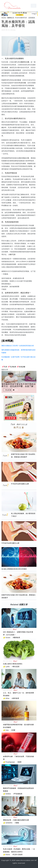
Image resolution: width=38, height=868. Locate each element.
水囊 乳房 (12, 254)
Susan (8, 637)
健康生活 (11, 18)
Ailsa (7, 698)
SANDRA (9, 823)
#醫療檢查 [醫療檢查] (16, 637)
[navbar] (34, 6)
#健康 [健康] (19, 762)
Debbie (8, 794)
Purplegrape (10, 762)
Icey (7, 730)
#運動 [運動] (17, 823)
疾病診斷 (22, 367)
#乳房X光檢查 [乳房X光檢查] (17, 855)
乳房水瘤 (23, 83)
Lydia (7, 667)
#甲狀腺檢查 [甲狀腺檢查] (18, 794)
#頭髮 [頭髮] (13, 730)
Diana (8, 855)
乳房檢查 (13, 367)
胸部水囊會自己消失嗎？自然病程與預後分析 (18, 346)
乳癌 (6, 367)
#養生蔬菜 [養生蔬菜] (16, 667)
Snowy (13, 30)
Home (4, 18)
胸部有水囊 (25, 62)
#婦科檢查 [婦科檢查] (15, 698)
